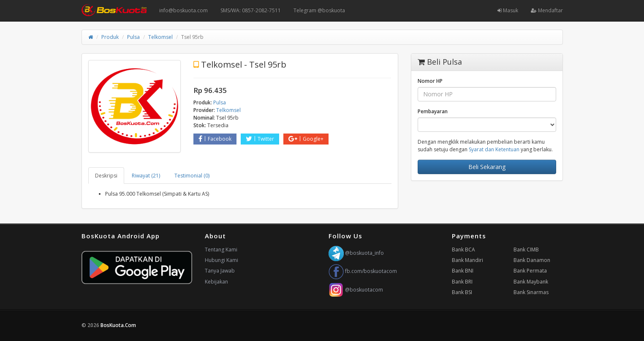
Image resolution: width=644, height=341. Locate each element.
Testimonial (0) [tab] (192, 176)
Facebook (215, 139)
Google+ (306, 139)
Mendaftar (547, 10)
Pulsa (133, 37)
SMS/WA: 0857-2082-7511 (251, 10)
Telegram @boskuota (319, 10)
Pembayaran (433, 111)
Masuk (508, 10)
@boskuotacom (356, 290)
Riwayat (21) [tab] (146, 176)
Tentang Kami (221, 250)
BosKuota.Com (119, 325)
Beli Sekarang (487, 167)
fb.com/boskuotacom (363, 271)
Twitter (260, 139)
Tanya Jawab (220, 271)
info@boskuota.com (183, 10)
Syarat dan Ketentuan (494, 149)
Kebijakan (216, 282)
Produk (110, 37)
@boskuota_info (356, 253)
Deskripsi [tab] (106, 176)
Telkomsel (160, 37)
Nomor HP (430, 81)
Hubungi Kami (221, 260)
